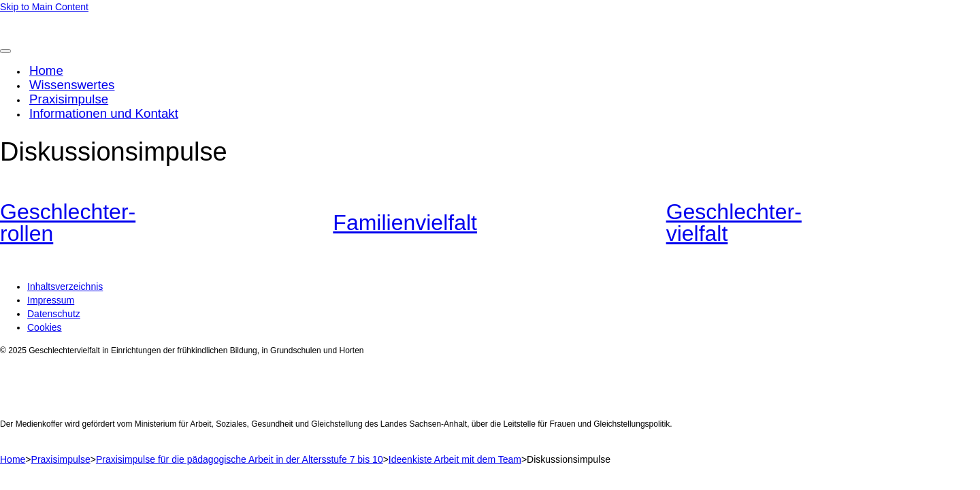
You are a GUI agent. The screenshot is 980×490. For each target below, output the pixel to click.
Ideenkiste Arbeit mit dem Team (455, 459)
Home (46, 70)
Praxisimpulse (69, 99)
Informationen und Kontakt (104, 113)
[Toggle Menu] (5, 51)
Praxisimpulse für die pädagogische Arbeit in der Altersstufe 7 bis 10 (240, 459)
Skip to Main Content (44, 7)
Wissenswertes (72, 85)
